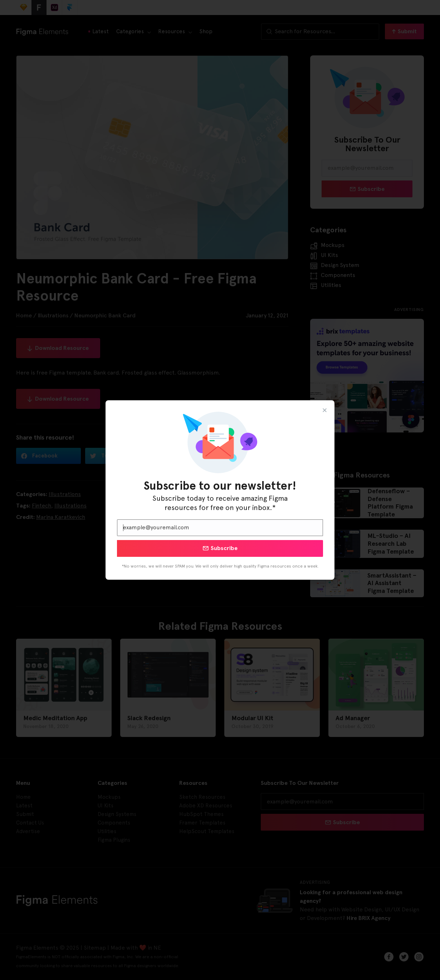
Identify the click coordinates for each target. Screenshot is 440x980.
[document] (220, 490)
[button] (325, 410)
